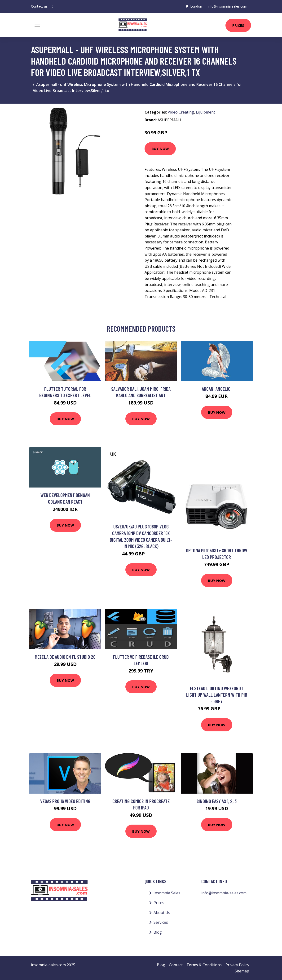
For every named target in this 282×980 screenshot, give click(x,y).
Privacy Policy (237, 965)
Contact (176, 965)
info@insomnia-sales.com (227, 6)
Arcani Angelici (217, 389)
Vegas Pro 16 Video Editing (65, 801)
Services (161, 922)
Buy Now (160, 149)
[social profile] (53, 6)
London (196, 6)
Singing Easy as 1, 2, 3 (217, 801)
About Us (162, 913)
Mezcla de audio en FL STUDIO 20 (65, 657)
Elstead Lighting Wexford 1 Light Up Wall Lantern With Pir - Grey (217, 695)
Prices (238, 25)
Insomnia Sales (167, 893)
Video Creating (181, 112)
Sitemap (242, 971)
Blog (158, 932)
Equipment (205, 112)
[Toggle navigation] (37, 25)
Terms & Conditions (204, 965)
